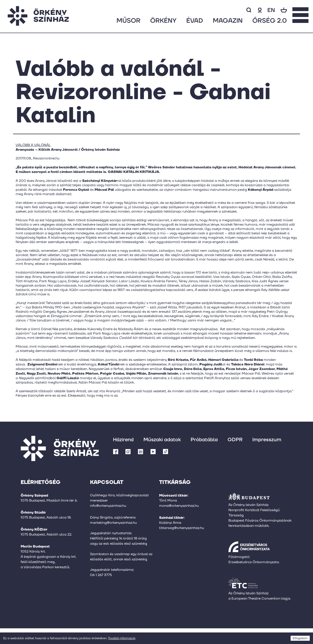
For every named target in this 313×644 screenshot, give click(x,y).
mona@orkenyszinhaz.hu (179, 506)
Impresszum (267, 439)
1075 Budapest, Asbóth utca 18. (46, 517)
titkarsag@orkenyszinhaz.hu (181, 528)
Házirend (123, 439)
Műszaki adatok (162, 439)
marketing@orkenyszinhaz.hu (113, 523)
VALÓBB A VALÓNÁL (33, 145)
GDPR (235, 439)
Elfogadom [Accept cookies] (300, 638)
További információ (122, 638)
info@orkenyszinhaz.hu (108, 506)
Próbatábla (204, 439)
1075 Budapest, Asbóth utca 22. (46, 534)
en (271, 10)
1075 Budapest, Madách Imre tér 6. (49, 500)
